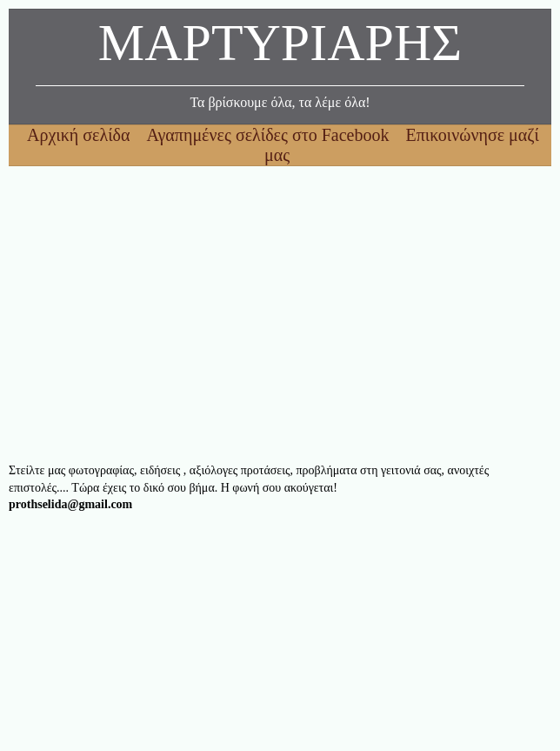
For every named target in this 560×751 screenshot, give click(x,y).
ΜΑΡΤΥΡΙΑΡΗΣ (280, 47)
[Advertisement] (280, 314)
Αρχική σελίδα (80, 135)
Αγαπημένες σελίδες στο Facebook (270, 135)
